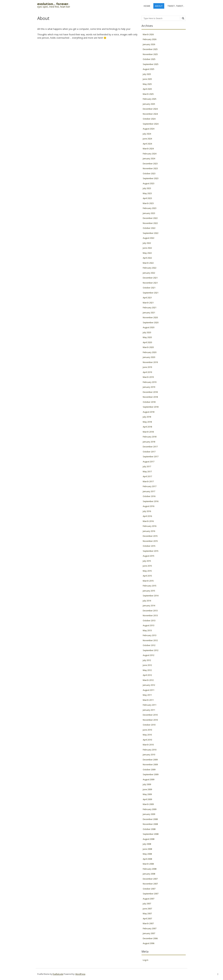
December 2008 (150, 819)
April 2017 (147, 476)
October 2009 (149, 769)
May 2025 (147, 84)
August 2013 (149, 625)
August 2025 (149, 69)
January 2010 (149, 755)
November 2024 (150, 114)
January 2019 (149, 387)
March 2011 (148, 700)
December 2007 (150, 879)
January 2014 (149, 606)
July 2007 (147, 904)
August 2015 (149, 556)
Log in (146, 960)
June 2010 (147, 730)
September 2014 (151, 596)
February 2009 (150, 809)
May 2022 (147, 253)
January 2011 (149, 710)
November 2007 (150, 884)
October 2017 (149, 452)
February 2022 (150, 268)
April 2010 (147, 740)
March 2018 (148, 432)
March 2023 (148, 203)
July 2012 (147, 660)
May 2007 (147, 913)
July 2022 (147, 243)
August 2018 (149, 412)
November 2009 (150, 764)
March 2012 (148, 680)
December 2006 (150, 938)
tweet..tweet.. (176, 6)
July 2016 (147, 511)
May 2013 (147, 630)
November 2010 (150, 720)
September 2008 (151, 834)
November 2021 (150, 283)
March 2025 (148, 94)
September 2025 (151, 64)
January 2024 (149, 158)
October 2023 (149, 173)
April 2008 (147, 859)
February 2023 (150, 208)
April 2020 (147, 342)
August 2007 (149, 899)
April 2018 (147, 427)
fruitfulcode (58, 974)
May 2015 (147, 571)
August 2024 (149, 129)
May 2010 (147, 735)
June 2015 (147, 566)
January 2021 (149, 313)
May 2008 (147, 854)
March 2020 (148, 347)
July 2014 (147, 601)
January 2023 (149, 213)
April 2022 (147, 258)
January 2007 (149, 933)
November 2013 (150, 615)
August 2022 (149, 238)
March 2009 (148, 804)
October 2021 (149, 288)
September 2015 (151, 551)
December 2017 (150, 447)
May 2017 (147, 471)
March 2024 (148, 149)
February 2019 (150, 382)
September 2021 (151, 293)
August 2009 (149, 779)
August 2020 (149, 327)
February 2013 (150, 635)
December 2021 (150, 278)
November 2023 (150, 168)
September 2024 (151, 124)
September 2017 (151, 456)
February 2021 (150, 307)
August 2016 (149, 506)
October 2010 (149, 725)
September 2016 (151, 501)
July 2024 (147, 134)
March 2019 (148, 377)
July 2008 (147, 844)
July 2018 (147, 417)
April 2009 (147, 799)
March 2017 (148, 481)
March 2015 (148, 581)
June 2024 (147, 139)
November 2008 (150, 824)
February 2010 (150, 750)
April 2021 (147, 298)
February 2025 (150, 99)
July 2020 (147, 332)
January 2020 (149, 357)
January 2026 (149, 44)
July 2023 (147, 188)
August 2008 (149, 839)
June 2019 (147, 367)
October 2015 (149, 546)
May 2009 (147, 794)
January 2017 (149, 491)
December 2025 (150, 49)
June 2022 (147, 248)
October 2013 (149, 620)
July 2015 (147, 561)
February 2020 (150, 352)
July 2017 (147, 466)
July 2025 (147, 74)
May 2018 (147, 422)
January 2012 (149, 685)
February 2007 (150, 928)
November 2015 (150, 541)
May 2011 (147, 695)
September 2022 (151, 233)
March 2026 (148, 34)
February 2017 (150, 486)
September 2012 (151, 650)
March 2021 (148, 303)
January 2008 (149, 874)
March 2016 (148, 521)
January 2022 (149, 273)
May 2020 (147, 337)
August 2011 (149, 690)
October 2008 (149, 829)
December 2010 (150, 715)
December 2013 (150, 611)
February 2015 (150, 586)
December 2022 (150, 218)
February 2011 (150, 705)
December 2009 (150, 760)
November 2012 (150, 640)
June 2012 (147, 665)
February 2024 (150, 154)
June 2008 (147, 849)
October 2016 (149, 496)
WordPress (80, 974)
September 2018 (151, 407)
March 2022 (148, 263)
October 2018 (149, 402)
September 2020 (151, 322)
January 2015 (149, 591)
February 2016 (150, 526)
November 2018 (150, 397)
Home (147, 6)
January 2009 (149, 814)
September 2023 (151, 178)
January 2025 (149, 104)
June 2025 (147, 79)
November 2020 (150, 317)
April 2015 (147, 576)
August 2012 (149, 655)
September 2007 (151, 894)
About (159, 6)
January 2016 (149, 531)
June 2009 (147, 789)
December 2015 (150, 536)
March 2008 (148, 864)
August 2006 (149, 943)
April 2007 (147, 919)
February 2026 (150, 39)
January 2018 (149, 442)
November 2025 (150, 54)
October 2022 (149, 228)
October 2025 (149, 59)
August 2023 (149, 183)
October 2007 (149, 889)
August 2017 (149, 462)
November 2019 (150, 362)
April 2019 (147, 372)
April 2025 (147, 89)
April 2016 (147, 516)
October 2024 (149, 119)
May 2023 (147, 193)
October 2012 (149, 645)
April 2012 (147, 675)
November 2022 (150, 223)
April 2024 (147, 144)
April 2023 (147, 198)
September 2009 (151, 774)
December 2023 (150, 164)
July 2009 (147, 784)
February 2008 (150, 869)
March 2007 (148, 923)
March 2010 (148, 745)
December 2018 (150, 392)
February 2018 (150, 437)
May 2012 (147, 670)
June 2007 (147, 909)
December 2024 (150, 109)
